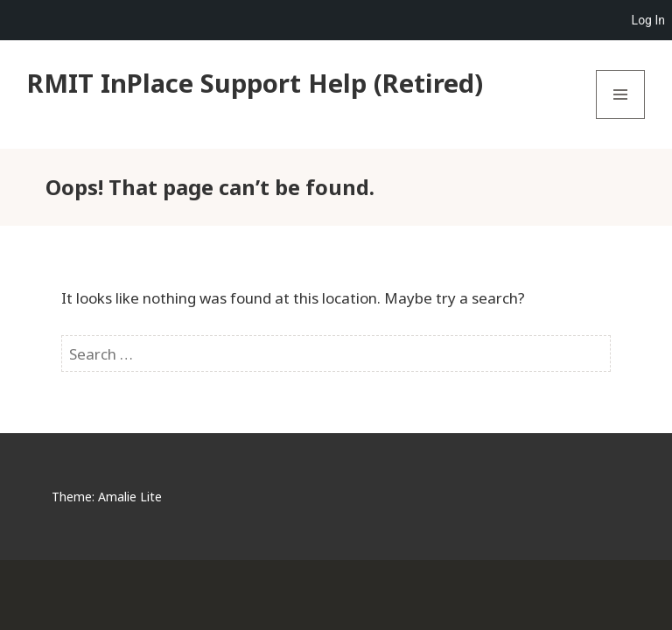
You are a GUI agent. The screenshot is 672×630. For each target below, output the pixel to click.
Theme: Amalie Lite (107, 497)
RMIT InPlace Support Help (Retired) (255, 83)
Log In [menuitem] (648, 20)
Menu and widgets (621, 119)
